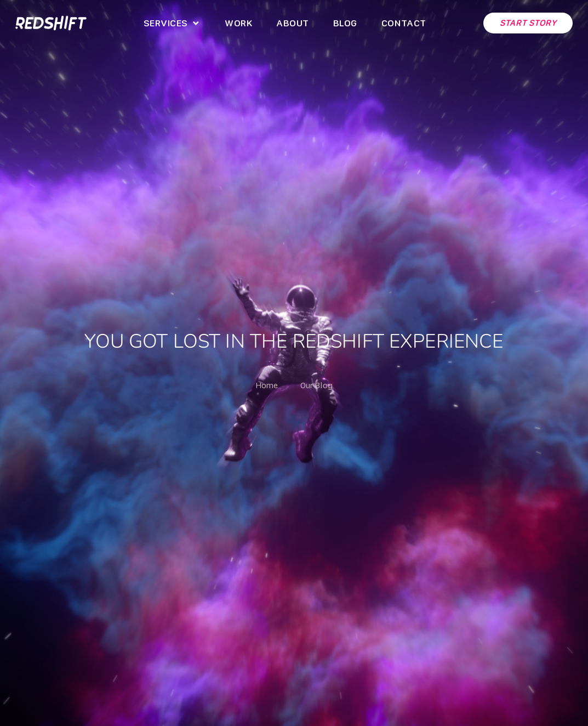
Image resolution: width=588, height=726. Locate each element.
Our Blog (316, 385)
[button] (172, 23)
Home (267, 385)
